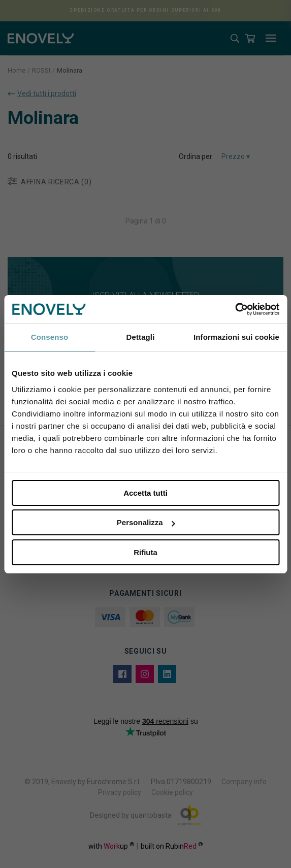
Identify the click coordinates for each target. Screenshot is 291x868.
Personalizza (146, 522)
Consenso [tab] (50, 337)
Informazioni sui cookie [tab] (236, 337)
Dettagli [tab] (141, 337)
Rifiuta (145, 552)
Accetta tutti (145, 493)
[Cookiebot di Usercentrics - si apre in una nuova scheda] (235, 309)
